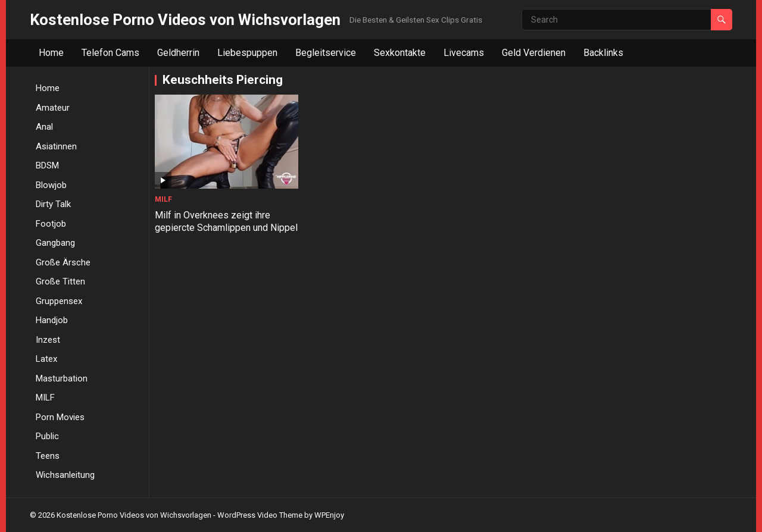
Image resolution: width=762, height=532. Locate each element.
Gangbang (55, 243)
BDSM (47, 165)
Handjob (52, 320)
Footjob (51, 224)
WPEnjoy (329, 515)
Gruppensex (59, 301)
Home (51, 53)
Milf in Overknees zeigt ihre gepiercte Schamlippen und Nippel (213, 225)
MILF (45, 398)
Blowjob (51, 185)
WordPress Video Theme (260, 515)
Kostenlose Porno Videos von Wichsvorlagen (185, 20)
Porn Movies (60, 417)
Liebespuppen (247, 53)
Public (47, 436)
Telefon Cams (110, 53)
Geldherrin (178, 53)
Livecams (464, 53)
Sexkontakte (400, 53)
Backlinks (603, 53)
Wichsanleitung (65, 475)
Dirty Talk (53, 204)
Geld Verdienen (534, 53)
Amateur (53, 108)
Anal (44, 127)
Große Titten (60, 281)
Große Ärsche (63, 262)
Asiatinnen (56, 146)
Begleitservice (326, 53)
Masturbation (62, 378)
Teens (48, 456)
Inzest (48, 340)
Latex (46, 359)
